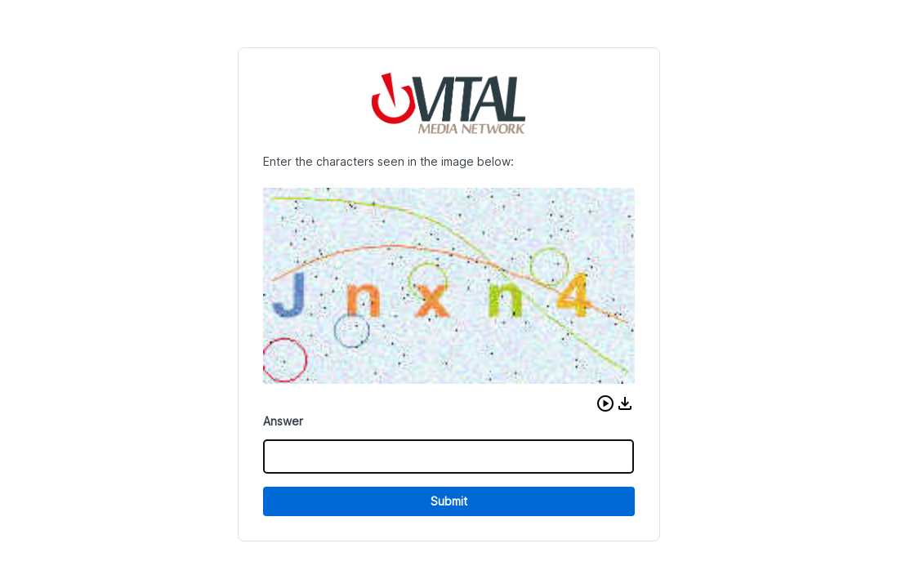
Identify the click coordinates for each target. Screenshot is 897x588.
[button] (605, 403)
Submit (449, 501)
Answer (283, 421)
